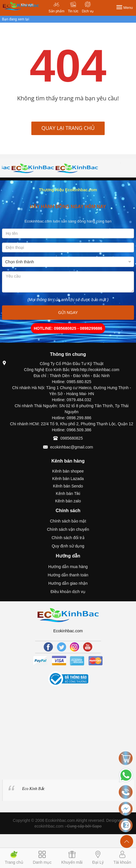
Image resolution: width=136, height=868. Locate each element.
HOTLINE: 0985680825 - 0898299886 (68, 328)
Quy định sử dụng (68, 546)
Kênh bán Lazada (68, 479)
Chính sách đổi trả (68, 538)
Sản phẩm (56, 11)
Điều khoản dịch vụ (68, 592)
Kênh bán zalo (68, 501)
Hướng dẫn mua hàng (68, 567)
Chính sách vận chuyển (68, 529)
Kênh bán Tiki (68, 494)
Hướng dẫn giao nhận (68, 583)
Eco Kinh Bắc (33, 789)
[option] (24, 168)
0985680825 (72, 438)
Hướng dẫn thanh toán (68, 575)
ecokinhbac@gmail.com (72, 447)
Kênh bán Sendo (68, 486)
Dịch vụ (88, 11)
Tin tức (73, 11)
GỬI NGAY (68, 313)
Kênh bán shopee (68, 471)
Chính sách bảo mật (68, 521)
